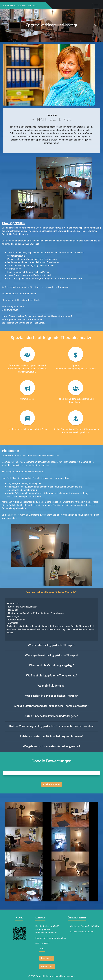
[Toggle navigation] (96, 6)
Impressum (47, 958)
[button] (8, 25)
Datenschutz (47, 967)
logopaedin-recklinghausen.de (60, 976)
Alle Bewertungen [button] (52, 784)
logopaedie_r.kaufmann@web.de (51, 938)
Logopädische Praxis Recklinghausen (20, 6)
